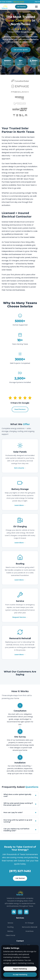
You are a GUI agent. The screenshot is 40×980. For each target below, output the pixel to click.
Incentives (30, 931)
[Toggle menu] (36, 7)
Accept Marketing (20, 975)
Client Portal (10, 935)
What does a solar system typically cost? (20, 795)
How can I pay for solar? (20, 813)
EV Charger (30, 923)
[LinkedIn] (26, 912)
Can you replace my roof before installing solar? (20, 830)
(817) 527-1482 (20, 871)
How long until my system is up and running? (20, 821)
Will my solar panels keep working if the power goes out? (20, 804)
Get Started (21, 7)
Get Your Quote (21, 2)
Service (10, 923)
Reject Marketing (20, 969)
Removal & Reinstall (30, 927)
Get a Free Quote (21, 50)
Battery (10, 931)
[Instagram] (20, 912)
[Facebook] (14, 912)
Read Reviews (20, 409)
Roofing (10, 927)
